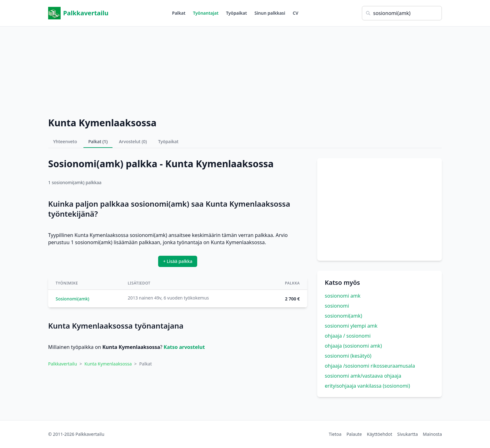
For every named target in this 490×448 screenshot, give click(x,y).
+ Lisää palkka (178, 261)
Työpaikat (236, 13)
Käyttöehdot (380, 434)
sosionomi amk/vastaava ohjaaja (363, 376)
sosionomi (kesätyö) (348, 356)
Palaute (354, 434)
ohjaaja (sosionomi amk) (353, 346)
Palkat (179, 13)
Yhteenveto (65, 141)
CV (296, 13)
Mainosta (432, 434)
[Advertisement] (245, 70)
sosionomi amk (342, 296)
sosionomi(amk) (343, 316)
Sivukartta (407, 434)
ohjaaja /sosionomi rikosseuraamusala (370, 366)
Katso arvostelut (184, 347)
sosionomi (337, 306)
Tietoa (335, 434)
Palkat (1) (98, 141)
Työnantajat (206, 13)
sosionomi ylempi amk (351, 326)
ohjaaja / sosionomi (348, 336)
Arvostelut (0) (133, 141)
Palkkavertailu (78, 13)
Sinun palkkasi (270, 13)
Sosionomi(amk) (72, 299)
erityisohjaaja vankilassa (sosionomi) (367, 386)
